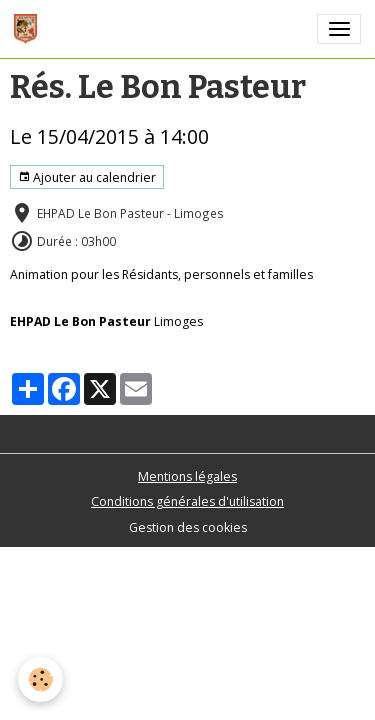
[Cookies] (40, 679)
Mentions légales (187, 476)
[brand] (29, 29)
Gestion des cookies (188, 527)
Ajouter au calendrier (87, 177)
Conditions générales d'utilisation (187, 501)
